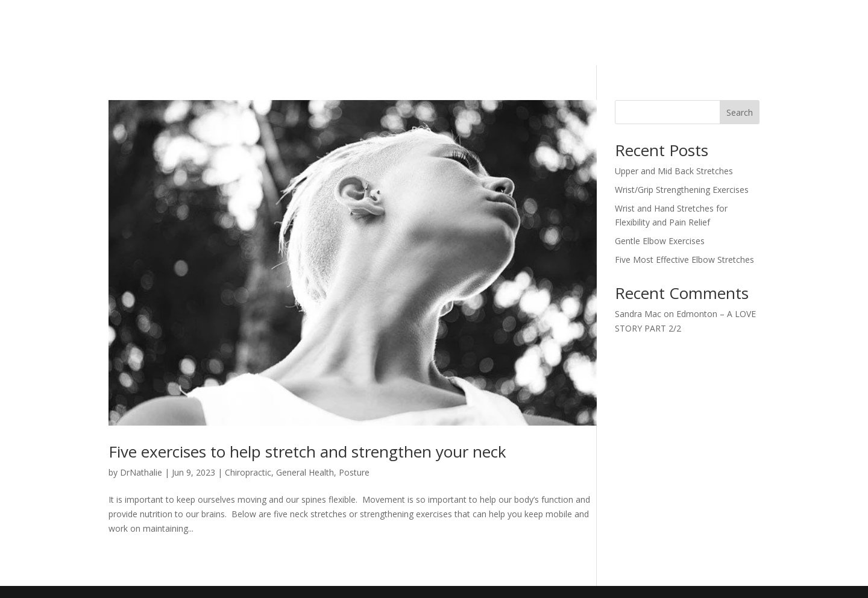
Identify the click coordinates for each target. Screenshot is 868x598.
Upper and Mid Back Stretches (674, 171)
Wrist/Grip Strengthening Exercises (682, 190)
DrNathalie (141, 472)
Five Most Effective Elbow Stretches (684, 260)
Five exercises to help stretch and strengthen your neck (307, 452)
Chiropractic (248, 472)
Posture (354, 472)
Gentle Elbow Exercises (660, 241)
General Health (305, 472)
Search (740, 112)
